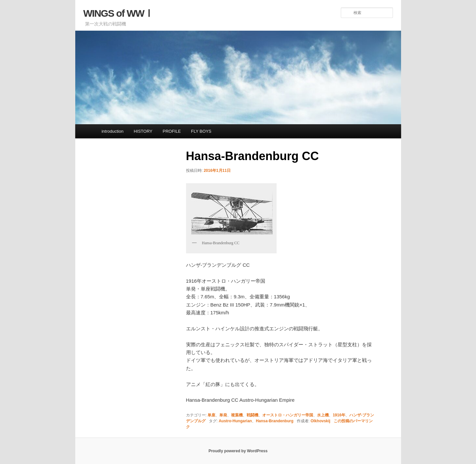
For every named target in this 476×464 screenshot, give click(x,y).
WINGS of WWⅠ (118, 13)
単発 (223, 415)
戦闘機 (252, 415)
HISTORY (143, 131)
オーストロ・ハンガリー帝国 (288, 415)
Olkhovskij (320, 421)
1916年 (339, 415)
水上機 (323, 415)
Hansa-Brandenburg (274, 421)
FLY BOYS (201, 131)
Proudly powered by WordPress (238, 451)
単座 (211, 415)
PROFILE (172, 131)
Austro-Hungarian (235, 421)
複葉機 (237, 415)
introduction (113, 131)
